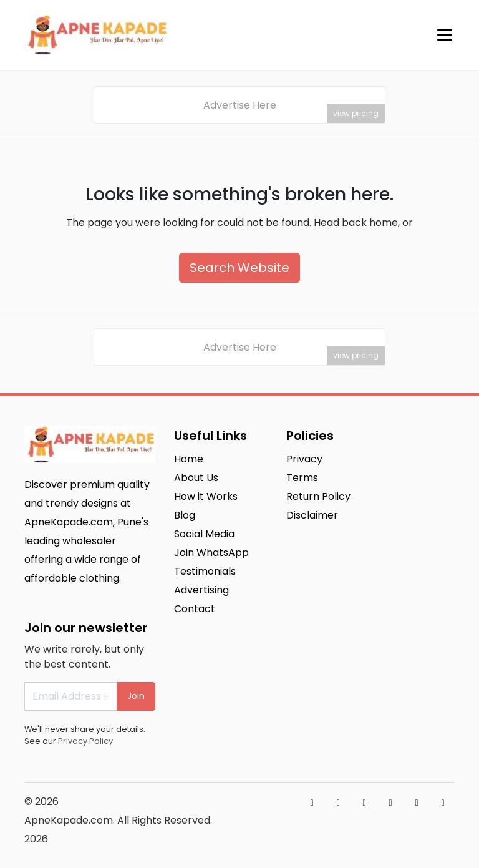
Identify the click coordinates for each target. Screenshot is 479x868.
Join (136, 696)
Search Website (239, 268)
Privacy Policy (85, 741)
